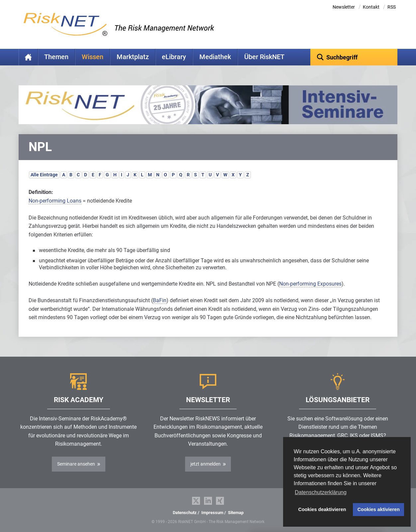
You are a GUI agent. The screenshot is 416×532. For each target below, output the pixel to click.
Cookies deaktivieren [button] (322, 509)
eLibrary (174, 57)
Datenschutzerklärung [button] (321, 492)
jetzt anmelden (206, 464)
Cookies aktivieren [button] (379, 509)
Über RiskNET (264, 57)
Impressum (212, 513)
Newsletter (344, 7)
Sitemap (236, 513)
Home (28, 57)
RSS (392, 7)
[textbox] (354, 57)
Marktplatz (133, 57)
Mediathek (215, 57)
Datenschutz (185, 513)
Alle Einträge (44, 175)
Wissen (93, 57)
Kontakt (371, 7)
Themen (56, 57)
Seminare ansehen (76, 464)
